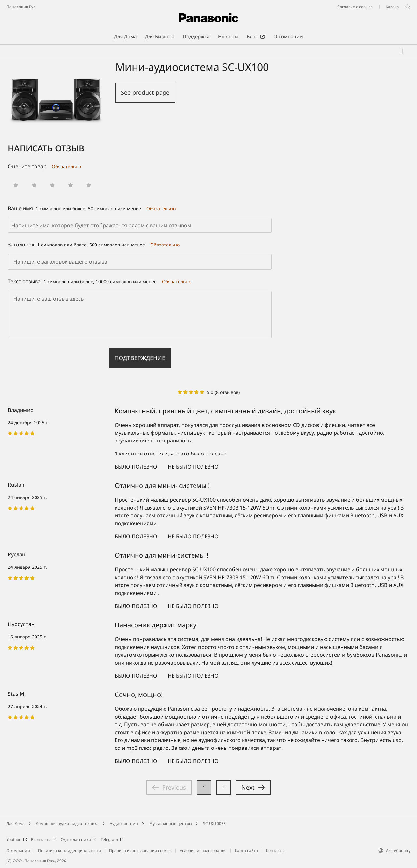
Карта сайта (246, 851)
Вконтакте (44, 840)
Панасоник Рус (21, 7)
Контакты (275, 851)
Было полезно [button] (136, 467)
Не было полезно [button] (193, 467)
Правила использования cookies (140, 851)
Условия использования (203, 851)
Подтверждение (140, 358)
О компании (18, 851)
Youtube (17, 840)
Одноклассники (79, 840)
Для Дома (16, 824)
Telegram (112, 840)
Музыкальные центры (171, 824)
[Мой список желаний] (402, 52)
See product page (145, 92)
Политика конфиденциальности (70, 851)
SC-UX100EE (214, 824)
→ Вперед (253, 788)
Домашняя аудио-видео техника (67, 824)
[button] (16, 185)
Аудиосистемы (124, 824)
